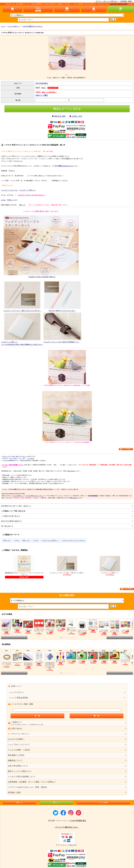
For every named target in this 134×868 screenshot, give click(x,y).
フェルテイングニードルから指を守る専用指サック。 (62, 342)
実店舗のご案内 (14, 793)
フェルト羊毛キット (18, 496)
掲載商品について (15, 761)
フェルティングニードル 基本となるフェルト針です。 (22, 311)
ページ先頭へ (103, 803)
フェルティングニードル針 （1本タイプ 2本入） (67, 566)
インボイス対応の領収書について (22, 777)
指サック (22, 205)
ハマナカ (17, 540)
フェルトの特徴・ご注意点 (19, 750)
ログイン (6, 456)
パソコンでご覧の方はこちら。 (67, 827)
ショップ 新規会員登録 (18, 698)
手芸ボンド (11, 200)
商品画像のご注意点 (16, 755)
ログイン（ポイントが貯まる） (107, 1)
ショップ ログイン (17, 692)
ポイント (25, 456)
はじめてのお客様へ (16, 739)
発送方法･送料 (60, 116)
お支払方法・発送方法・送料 (122, 4)
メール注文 (31, 459)
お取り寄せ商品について (18, 766)
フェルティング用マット (28, 190)
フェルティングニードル (9, 190)
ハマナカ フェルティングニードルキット (74, 540)
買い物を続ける (7, 526)
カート (56, 803)
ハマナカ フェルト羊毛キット (50, 540)
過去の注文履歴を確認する (11, 521)
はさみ (3, 200)
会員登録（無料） (127, 1)
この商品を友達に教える (11, 516)
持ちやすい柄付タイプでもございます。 (62, 311)
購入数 (18, 100)
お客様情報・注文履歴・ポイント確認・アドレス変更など (32, 782)
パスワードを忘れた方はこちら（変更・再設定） (28, 787)
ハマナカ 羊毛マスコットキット (34, 496)
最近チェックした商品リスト (20, 771)
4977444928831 (42, 83)
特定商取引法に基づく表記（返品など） (17, 506)
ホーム (19, 803)
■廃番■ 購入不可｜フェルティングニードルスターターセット (24, 567)
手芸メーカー (7, 540)
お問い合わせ (71, 471)
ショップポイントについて (19, 745)
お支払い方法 (77, 116)
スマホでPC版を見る (78, 821)
